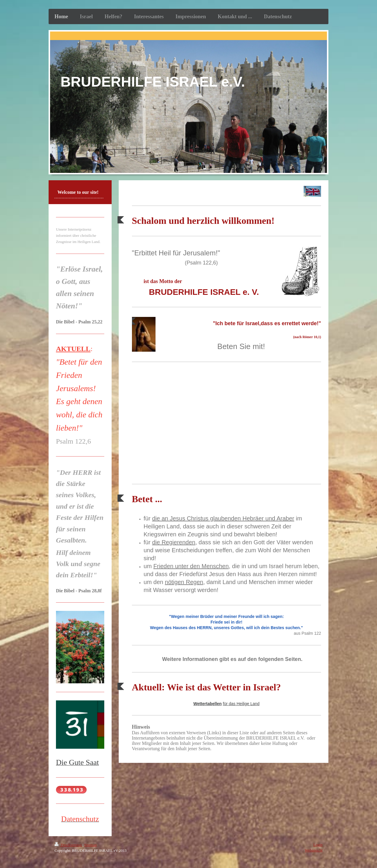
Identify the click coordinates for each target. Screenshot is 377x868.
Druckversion (68, 845)
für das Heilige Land (241, 704)
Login (318, 845)
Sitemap (91, 845)
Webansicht (314, 850)
